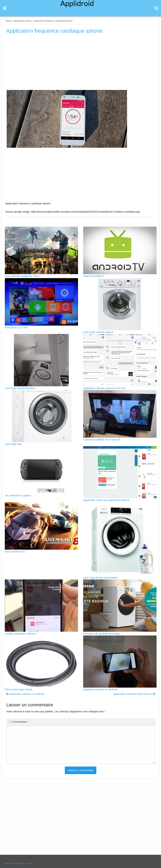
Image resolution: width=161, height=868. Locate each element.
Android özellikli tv (93, 276)
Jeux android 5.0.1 (15, 551)
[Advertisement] (81, 63)
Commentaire (20, 722)
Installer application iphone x (21, 634)
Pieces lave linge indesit (19, 689)
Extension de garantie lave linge (101, 634)
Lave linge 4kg (13, 444)
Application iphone (23, 21)
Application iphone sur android (27, 694)
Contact (29, 863)
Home (9, 21)
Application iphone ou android (100, 689)
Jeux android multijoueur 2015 (22, 276)
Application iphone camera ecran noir (104, 388)
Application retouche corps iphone (133, 694)
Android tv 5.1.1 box (16, 327)
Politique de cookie (13, 863)
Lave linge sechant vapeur (98, 332)
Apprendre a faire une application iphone (106, 500)
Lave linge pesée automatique (100, 577)
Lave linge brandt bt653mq (20, 388)
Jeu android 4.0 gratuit (18, 495)
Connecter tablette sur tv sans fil (102, 440)
